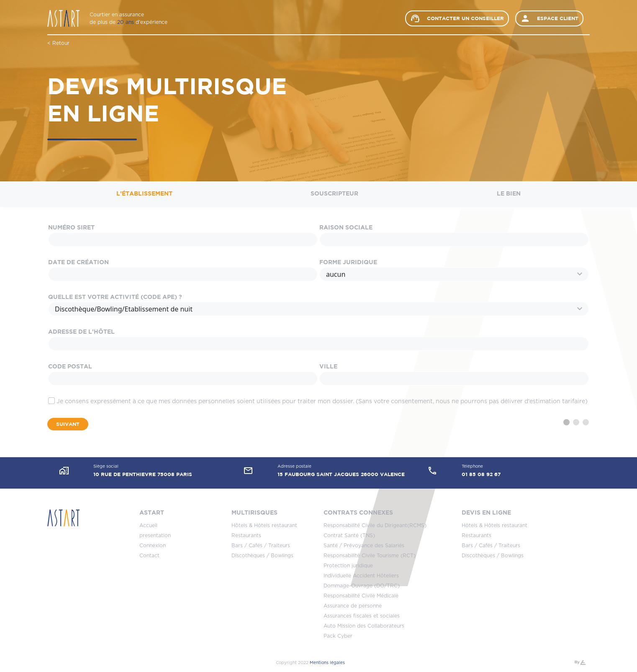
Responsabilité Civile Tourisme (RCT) (370, 556)
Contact (149, 556)
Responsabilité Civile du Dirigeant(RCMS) (375, 525)
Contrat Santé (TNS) (349, 536)
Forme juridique (348, 263)
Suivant (68, 424)
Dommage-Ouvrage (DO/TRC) (362, 586)
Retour (61, 43)
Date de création (78, 263)
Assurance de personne (353, 606)
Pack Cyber (338, 636)
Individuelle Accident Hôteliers (361, 576)
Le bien (509, 194)
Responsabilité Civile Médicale (361, 596)
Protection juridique (348, 566)
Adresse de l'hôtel (81, 332)
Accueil (148, 525)
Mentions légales (327, 663)
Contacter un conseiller (457, 18)
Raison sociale (346, 228)
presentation (155, 536)
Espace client (549, 18)
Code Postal (70, 367)
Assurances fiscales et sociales (362, 616)
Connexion (153, 546)
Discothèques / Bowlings (262, 556)
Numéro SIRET (71, 228)
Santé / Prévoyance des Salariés (364, 546)
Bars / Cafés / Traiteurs (261, 546)
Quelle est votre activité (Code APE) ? (115, 297)
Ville (328, 367)
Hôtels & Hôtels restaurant (264, 525)
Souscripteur (334, 194)
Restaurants (246, 536)
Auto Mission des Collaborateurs (364, 626)
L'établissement (144, 194)
